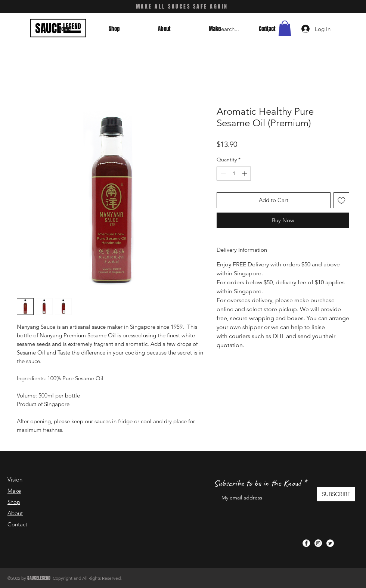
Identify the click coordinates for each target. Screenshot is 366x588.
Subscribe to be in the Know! (257, 483)
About (15, 513)
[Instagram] (318, 543)
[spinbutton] (234, 174)
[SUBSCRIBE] (336, 494)
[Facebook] (306, 543)
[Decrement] (222, 174)
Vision (15, 479)
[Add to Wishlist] (342, 200)
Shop (14, 502)
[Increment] (245, 174)
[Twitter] (330, 543)
